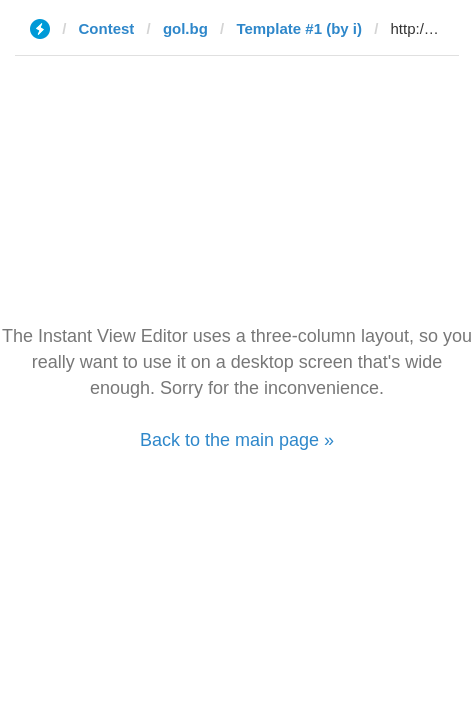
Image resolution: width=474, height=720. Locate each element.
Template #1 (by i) (299, 28)
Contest (107, 28)
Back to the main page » (237, 440)
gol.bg (185, 28)
